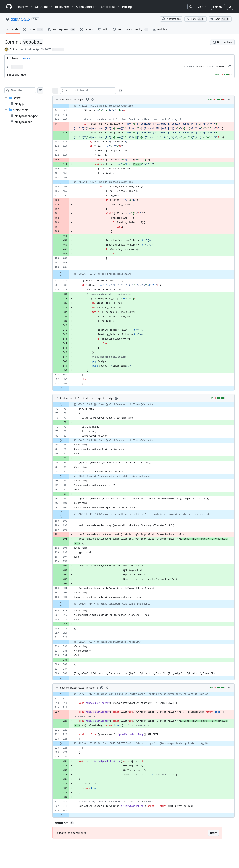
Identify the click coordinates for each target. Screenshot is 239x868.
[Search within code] (94, 91)
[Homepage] (9, 7)
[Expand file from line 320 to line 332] (68, 651)
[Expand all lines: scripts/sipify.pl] (100, 100)
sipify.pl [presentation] (20, 104)
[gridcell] (147, 106)
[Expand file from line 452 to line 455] (68, 191)
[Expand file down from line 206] (68, 611)
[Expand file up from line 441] (68, 106)
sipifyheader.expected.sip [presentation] (30, 116)
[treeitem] (28, 101)
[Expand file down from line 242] (68, 824)
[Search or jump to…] (190, 7)
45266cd (201, 67)
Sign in (202, 7)
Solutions (44, 7)
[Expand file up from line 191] (68, 526)
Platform (24, 7)
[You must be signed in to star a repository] (220, 19)
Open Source (87, 7)
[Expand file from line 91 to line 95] (68, 485)
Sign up (218, 7)
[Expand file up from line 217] (68, 703)
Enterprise (110, 7)
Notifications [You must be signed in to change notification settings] (171, 19)
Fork (195, 19)
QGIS (25, 19)
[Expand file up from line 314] (68, 615)
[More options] (230, 100)
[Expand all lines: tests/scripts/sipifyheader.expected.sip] (129, 407)
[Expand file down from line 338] (68, 687)
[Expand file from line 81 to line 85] (68, 449)
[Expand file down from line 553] (68, 397)
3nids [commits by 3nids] (13, 49)
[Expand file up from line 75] (68, 414)
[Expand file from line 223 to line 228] (68, 752)
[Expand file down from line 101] (68, 521)
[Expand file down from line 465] (68, 281)
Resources (64, 7)
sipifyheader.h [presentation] (23, 122)
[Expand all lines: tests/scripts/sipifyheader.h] (115, 697)
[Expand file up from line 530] (68, 285)
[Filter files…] (27, 90)
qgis (14, 19)
